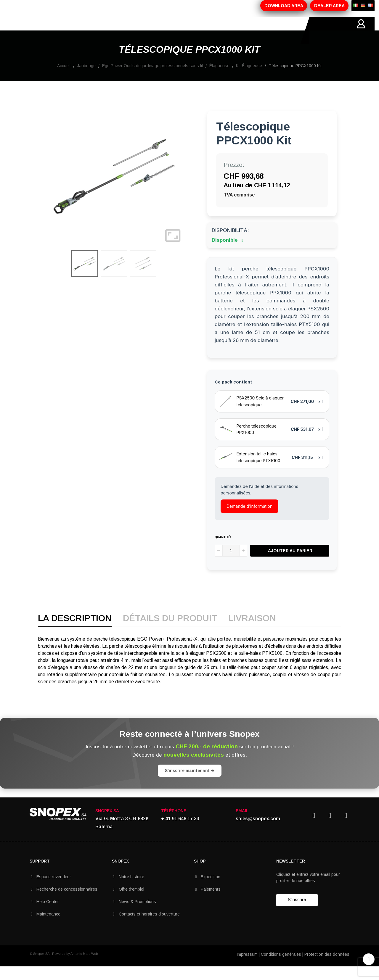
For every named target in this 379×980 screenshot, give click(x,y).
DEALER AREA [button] (329, 6)
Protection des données (327, 968)
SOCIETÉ (65, 30)
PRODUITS (97, 30)
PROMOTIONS (135, 30)
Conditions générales (281, 968)
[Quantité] (231, 564)
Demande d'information (249, 519)
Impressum (247, 968)
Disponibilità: (230, 244)
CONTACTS (207, 30)
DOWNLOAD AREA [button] (284, 6)
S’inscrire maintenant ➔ (190, 784)
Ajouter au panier (290, 564)
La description (75, 632)
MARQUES (172, 30)
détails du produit (170, 632)
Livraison (252, 632)
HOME (37, 30)
